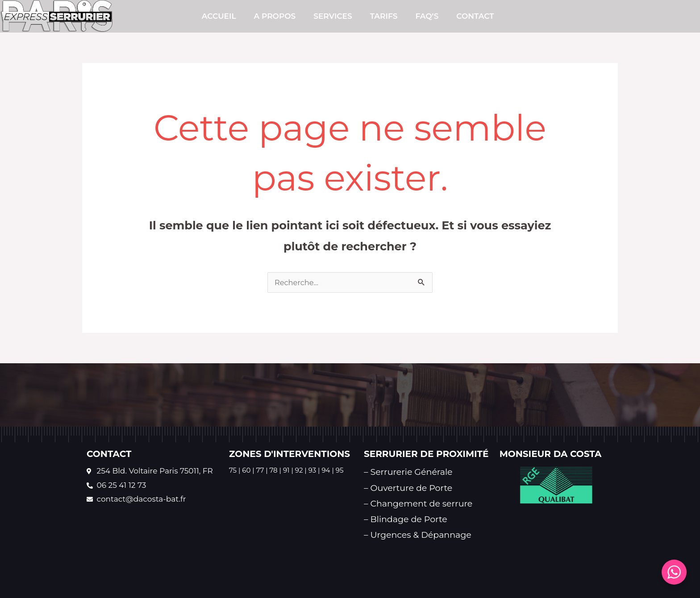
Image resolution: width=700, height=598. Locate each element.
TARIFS (384, 16)
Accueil (219, 16)
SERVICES (333, 16)
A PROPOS (275, 16)
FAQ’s (427, 16)
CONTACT (475, 16)
